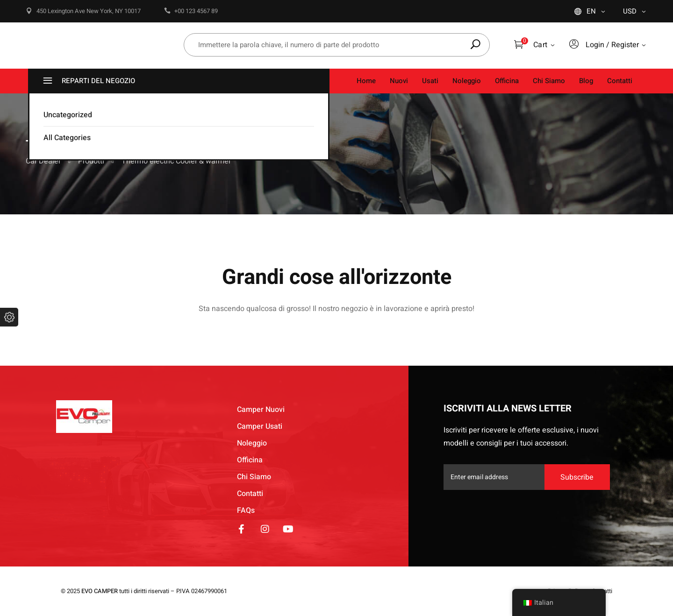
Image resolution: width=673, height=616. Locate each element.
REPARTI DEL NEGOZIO (88, 81)
